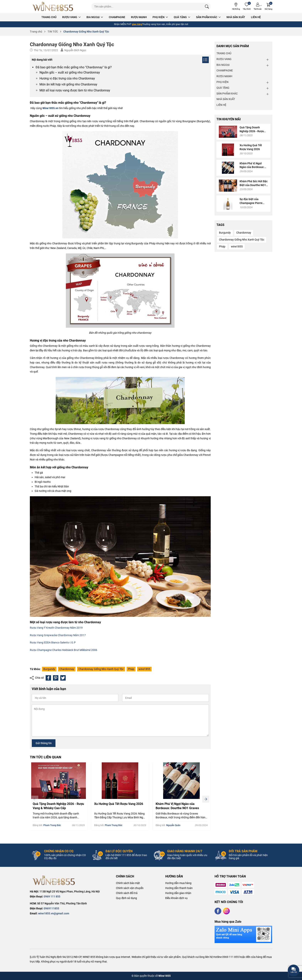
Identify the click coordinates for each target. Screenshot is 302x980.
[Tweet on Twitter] (63, 678)
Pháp (131, 669)
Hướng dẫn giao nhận (178, 893)
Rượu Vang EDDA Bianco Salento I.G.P (53, 642)
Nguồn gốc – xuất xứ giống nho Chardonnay (70, 72)
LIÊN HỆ (256, 17)
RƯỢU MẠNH (139, 17)
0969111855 (51, 908)
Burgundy (49, 669)
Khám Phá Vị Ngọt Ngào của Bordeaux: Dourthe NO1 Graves (177, 806)
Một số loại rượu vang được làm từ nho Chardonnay (75, 90)
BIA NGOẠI (95, 17)
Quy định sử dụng (126, 898)
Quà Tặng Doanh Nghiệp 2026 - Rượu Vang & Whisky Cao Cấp (58, 806)
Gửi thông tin (44, 743)
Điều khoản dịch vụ (176, 898)
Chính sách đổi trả (127, 893)
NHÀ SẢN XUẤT (236, 17)
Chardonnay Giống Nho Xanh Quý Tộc (101, 669)
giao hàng (137, 24)
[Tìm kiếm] (207, 7)
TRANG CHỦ (49, 17)
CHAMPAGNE (117, 17)
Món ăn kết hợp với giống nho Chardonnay (68, 84)
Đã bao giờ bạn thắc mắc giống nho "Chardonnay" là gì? (74, 67)
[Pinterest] (56, 678)
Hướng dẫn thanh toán (179, 888)
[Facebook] (218, 911)
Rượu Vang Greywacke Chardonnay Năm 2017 (58, 635)
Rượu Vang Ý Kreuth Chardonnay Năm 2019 (56, 628)
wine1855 (144, 669)
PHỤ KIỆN (160, 17)
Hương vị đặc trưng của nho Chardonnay (67, 78)
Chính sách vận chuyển (130, 888)
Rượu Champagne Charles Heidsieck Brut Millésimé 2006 (64, 650)
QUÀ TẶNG (182, 17)
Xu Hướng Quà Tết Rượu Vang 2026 (119, 804)
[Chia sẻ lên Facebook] (48, 678)
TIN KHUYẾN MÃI (229, 119)
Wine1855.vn (50, 108)
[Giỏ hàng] (268, 6)
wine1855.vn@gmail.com (54, 913)
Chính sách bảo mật (128, 883)
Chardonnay (67, 669)
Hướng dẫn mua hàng (178, 883)
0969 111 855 (52, 896)
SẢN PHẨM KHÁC (208, 17)
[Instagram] (226, 911)
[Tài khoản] (258, 6)
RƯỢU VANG (71, 17)
